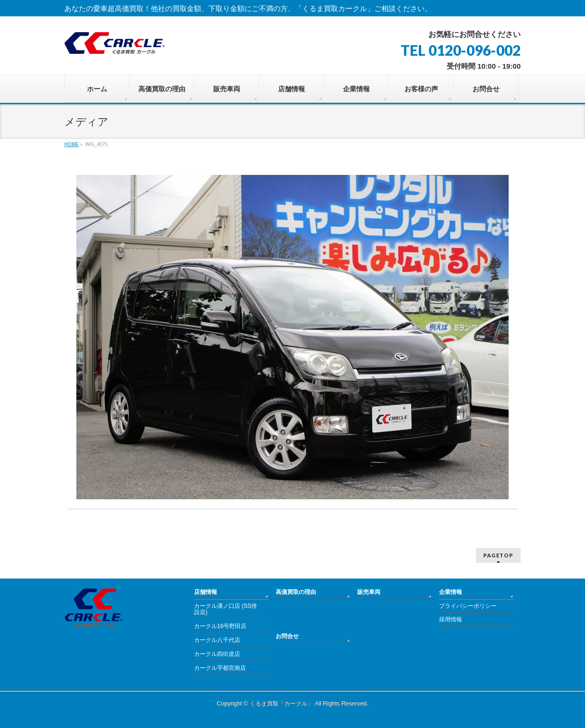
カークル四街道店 (217, 654)
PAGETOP (498, 555)
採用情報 (451, 619)
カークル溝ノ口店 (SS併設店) (225, 609)
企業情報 (451, 592)
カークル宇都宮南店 (220, 668)
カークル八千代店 (217, 640)
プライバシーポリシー (468, 606)
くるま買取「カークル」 (281, 703)
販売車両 (369, 592)
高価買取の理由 (296, 592)
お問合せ (287, 636)
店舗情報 (206, 592)
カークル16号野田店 (220, 626)
